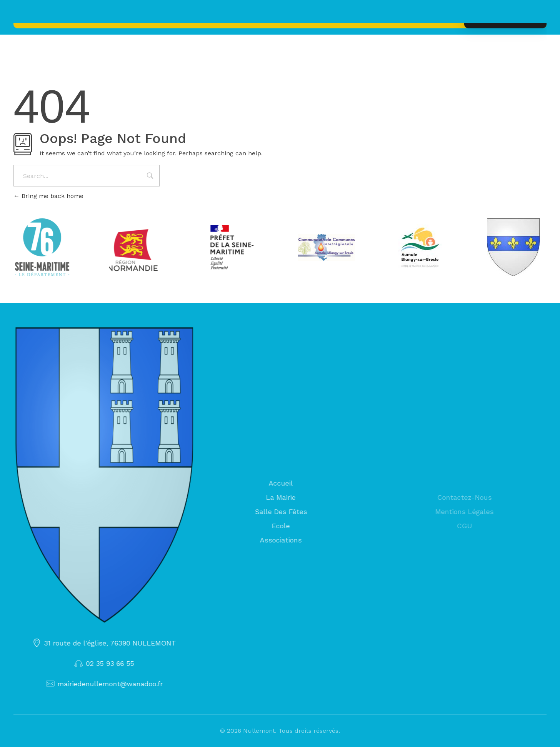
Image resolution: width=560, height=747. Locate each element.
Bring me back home (48, 196)
